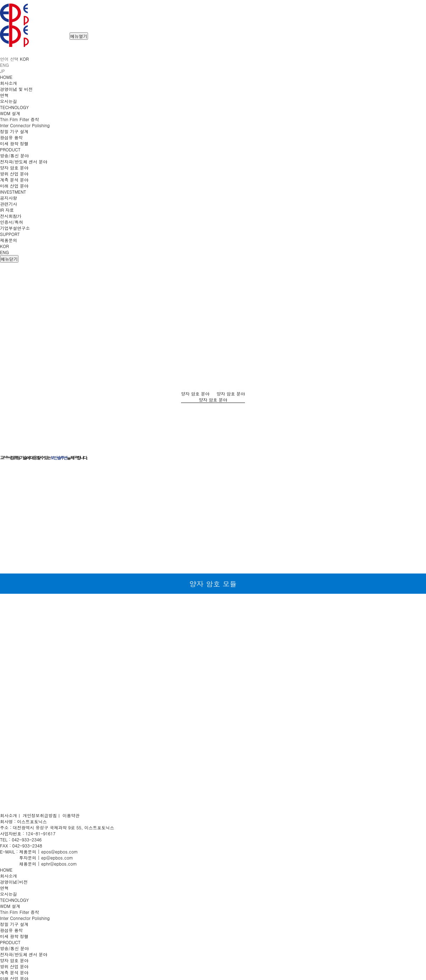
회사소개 (9, 876)
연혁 (4, 888)
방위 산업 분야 (14, 966)
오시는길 (9, 894)
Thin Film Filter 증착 (20, 912)
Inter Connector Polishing (25, 918)
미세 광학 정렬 (14, 936)
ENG (4, 252)
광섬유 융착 (11, 930)
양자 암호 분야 (14, 960)
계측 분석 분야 (14, 972)
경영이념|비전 (14, 882)
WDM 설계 (10, 906)
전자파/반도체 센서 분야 (24, 954)
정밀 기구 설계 (14, 924)
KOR (4, 246)
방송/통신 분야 (14, 948)
